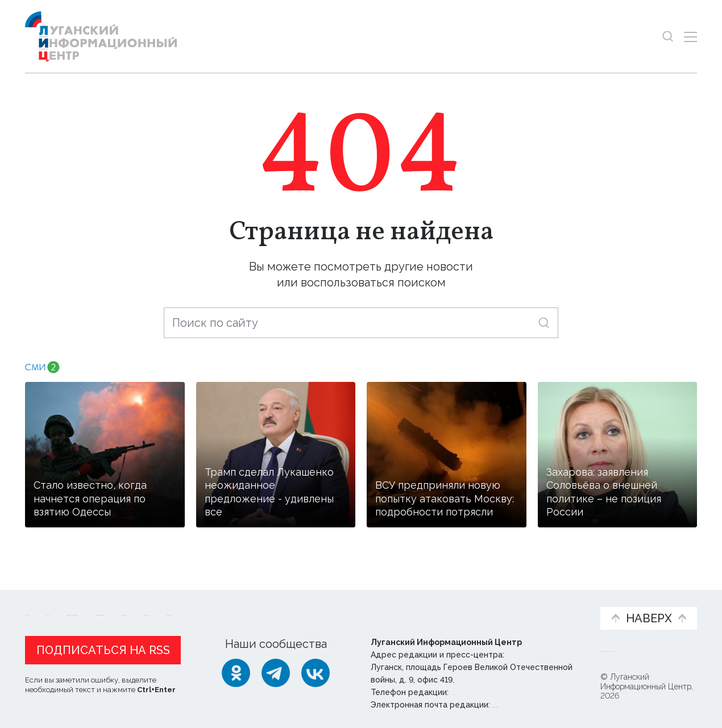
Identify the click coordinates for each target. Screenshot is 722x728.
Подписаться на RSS (103, 650)
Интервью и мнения (297, 607)
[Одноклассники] (236, 673)
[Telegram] (276, 673)
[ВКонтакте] (316, 673)
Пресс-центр (470, 607)
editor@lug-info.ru (531, 705)
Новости (45, 601)
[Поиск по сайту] (361, 323)
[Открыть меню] (690, 37)
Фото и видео (391, 607)
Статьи (99, 601)
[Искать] (544, 323)
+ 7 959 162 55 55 (483, 692)
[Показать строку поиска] (668, 37)
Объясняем (556, 601)
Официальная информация (165, 607)
